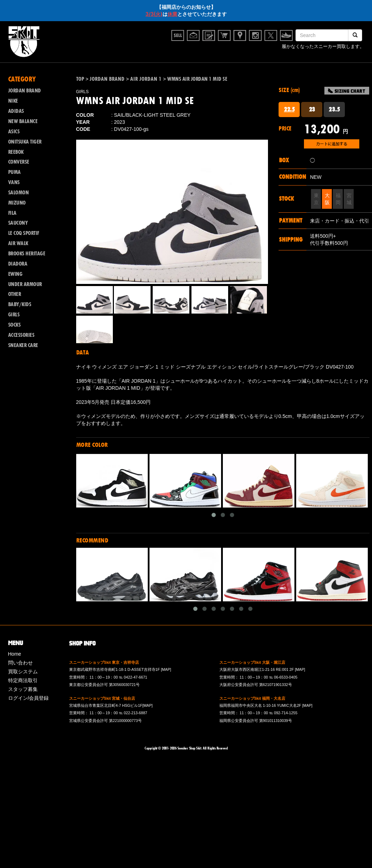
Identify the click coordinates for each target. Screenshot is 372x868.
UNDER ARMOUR (25, 284)
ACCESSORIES (21, 335)
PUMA (14, 172)
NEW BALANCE (23, 121)
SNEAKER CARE (23, 345)
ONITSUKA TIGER (25, 142)
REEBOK (16, 152)
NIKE (13, 101)
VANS (14, 182)
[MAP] (166, 669)
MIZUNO (17, 203)
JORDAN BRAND (25, 91)
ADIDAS (16, 111)
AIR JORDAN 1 (146, 79)
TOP (80, 79)
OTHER (15, 294)
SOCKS (14, 325)
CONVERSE (19, 162)
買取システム (23, 672)
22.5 (289, 109)
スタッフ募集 (23, 689)
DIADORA (18, 264)
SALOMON (19, 193)
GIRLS (14, 315)
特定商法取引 (23, 680)
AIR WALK (18, 243)
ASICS (14, 132)
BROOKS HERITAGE (27, 254)
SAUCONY (18, 223)
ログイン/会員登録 (29, 698)
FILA (12, 213)
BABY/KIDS (20, 304)
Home (15, 654)
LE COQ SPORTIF (24, 233)
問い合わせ (20, 663)
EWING (15, 274)
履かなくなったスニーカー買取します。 (323, 46)
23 (312, 109)
